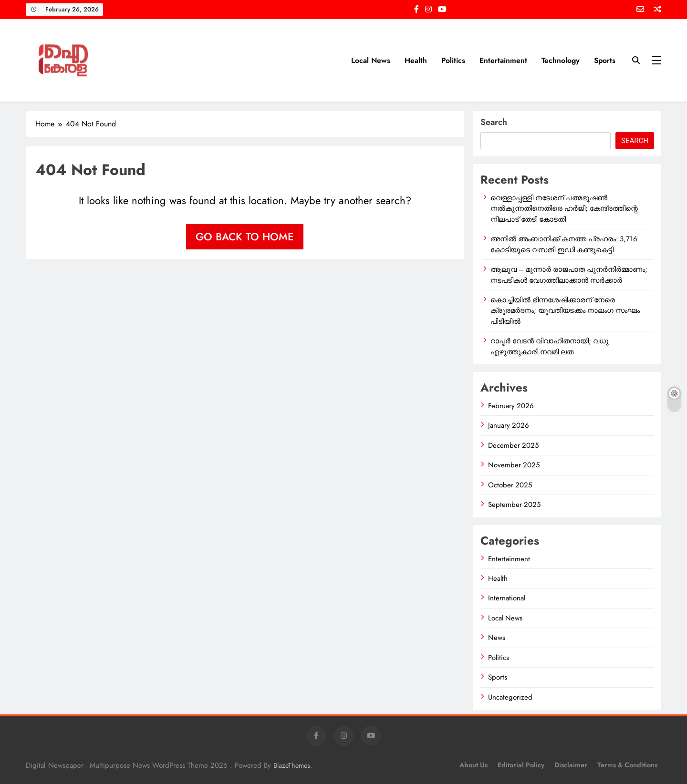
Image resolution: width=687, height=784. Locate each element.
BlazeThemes (292, 765)
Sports (605, 60)
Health (416, 60)
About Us (474, 765)
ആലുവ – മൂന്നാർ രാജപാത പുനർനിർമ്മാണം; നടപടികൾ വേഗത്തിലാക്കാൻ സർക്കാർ (569, 275)
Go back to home (245, 237)
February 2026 (511, 406)
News (497, 638)
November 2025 (514, 465)
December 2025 (513, 445)
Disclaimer (571, 765)
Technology (561, 60)
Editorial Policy (521, 765)
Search (494, 122)
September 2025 (514, 505)
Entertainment (503, 60)
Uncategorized (510, 697)
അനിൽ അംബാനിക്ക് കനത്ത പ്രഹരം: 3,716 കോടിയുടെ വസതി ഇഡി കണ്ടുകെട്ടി (564, 244)
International (507, 598)
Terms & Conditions (627, 765)
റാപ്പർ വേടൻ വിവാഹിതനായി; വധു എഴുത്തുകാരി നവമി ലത (550, 346)
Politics (453, 60)
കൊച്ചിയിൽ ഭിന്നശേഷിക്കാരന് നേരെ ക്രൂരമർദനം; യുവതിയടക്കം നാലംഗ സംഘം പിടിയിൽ (565, 311)
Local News (371, 60)
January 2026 (509, 425)
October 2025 (510, 485)
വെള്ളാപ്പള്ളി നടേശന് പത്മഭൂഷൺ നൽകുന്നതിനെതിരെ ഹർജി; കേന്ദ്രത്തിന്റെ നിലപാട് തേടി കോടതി (564, 209)
